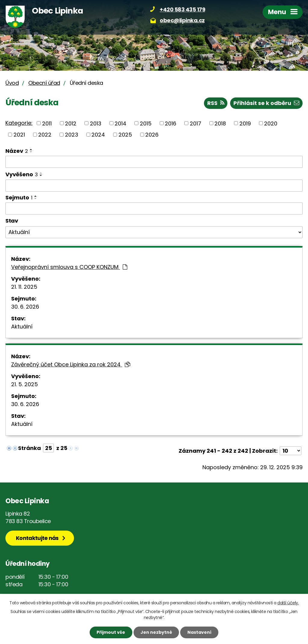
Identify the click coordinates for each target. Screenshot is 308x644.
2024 (98, 135)
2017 (196, 123)
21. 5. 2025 (25, 384)
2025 (125, 135)
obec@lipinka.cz (182, 20)
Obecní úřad (44, 83)
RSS (216, 103)
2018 (220, 123)
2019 (245, 123)
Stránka (29, 448)
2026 (152, 135)
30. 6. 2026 (25, 307)
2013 (96, 123)
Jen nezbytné (156, 632)
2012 (71, 123)
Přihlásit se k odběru (266, 103)
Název (17, 151)
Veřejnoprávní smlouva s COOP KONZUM (69, 267)
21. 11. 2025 (24, 287)
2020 (271, 123)
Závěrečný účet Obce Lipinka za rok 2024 (71, 364)
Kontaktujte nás (37, 538)
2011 (47, 123)
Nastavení (199, 632)
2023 (72, 135)
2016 (171, 123)
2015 (146, 123)
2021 (19, 135)
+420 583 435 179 (182, 9)
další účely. (288, 603)
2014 (120, 123)
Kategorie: (19, 123)
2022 (45, 135)
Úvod (12, 83)
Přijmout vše (111, 632)
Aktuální (22, 327)
